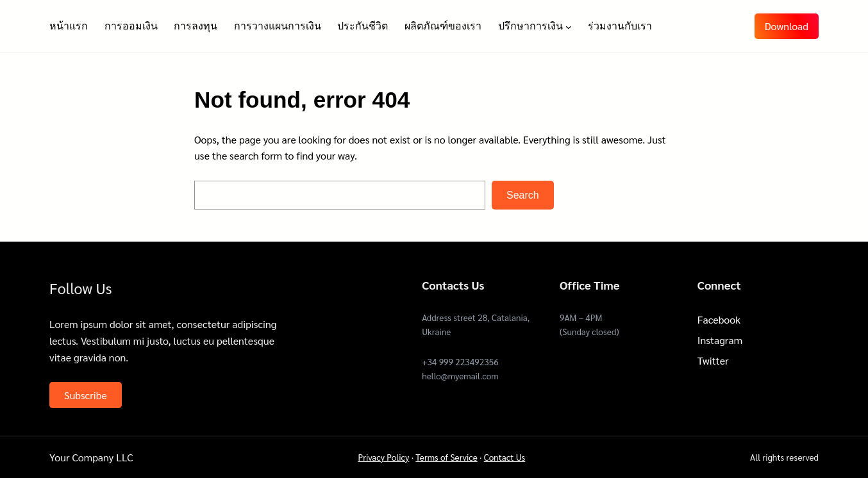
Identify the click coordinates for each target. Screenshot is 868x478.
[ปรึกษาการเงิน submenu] (569, 26)
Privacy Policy (383, 457)
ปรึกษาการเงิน (530, 26)
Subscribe (86, 395)
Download (787, 26)
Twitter (713, 360)
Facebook (719, 319)
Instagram (720, 340)
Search (523, 195)
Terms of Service (446, 457)
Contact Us (505, 457)
